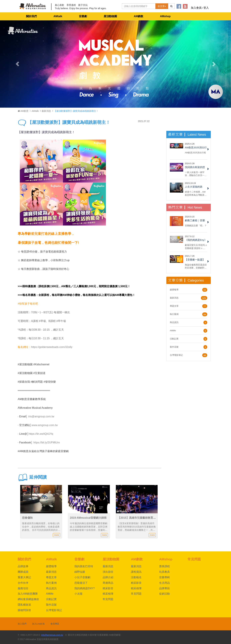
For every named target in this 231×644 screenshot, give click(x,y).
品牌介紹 (108, 577)
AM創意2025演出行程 (195, 153)
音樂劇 (83, 16)
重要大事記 (24, 577)
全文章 (162, 6)
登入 (206, 8)
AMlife (173, 331)
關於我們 (31, 16)
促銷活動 (164, 594)
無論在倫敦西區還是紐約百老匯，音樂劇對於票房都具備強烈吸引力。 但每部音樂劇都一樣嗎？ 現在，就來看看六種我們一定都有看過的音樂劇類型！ (196, 266)
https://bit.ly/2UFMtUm (47, 442)
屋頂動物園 (110, 16)
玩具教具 (164, 572)
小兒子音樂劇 (82, 577)
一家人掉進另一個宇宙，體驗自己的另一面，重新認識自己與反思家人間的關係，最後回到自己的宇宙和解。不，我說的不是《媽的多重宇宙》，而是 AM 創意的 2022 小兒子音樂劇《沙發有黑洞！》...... (196, 174)
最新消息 (46, 111)
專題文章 (174, 306)
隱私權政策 (24, 605)
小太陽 (78, 594)
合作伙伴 (23, 583)
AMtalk (58, 16)
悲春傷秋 (27, 518)
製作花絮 (174, 347)
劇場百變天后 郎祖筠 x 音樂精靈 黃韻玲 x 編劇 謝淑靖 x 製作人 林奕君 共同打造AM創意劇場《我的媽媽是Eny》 (196, 247)
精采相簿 (108, 594)
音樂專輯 (164, 577)
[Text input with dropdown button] (139, 6)
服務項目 (23, 588)
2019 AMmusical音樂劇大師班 (88, 518)
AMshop (165, 16)
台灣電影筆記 (176, 355)
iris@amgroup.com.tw (41, 416)
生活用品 (164, 583)
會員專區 (55, 624)
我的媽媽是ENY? (85, 588)
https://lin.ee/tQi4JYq (41, 434)
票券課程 (164, 566)
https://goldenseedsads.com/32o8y (52, 347)
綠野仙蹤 (80, 572)
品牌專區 (164, 588)
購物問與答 (24, 610)
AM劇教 (138, 16)
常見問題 (108, 599)
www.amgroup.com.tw (45, 425)
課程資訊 (136, 572)
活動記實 (174, 339)
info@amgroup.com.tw (52, 635)
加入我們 (22, 624)
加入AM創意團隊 (28, 594)
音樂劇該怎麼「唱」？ (196, 226)
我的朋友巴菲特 (84, 566)
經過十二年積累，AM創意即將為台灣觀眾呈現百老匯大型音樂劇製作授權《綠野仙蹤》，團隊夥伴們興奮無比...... (196, 193)
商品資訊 (174, 322)
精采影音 (108, 588)
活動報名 (136, 577)
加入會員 (196, 8)
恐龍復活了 (81, 583)
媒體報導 (174, 290)
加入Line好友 (39, 624)
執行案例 (174, 314)
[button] (17, 64)
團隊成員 (23, 572)
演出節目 (108, 572)
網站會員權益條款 (28, 599)
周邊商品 (108, 583)
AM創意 (23, 111)
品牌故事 (23, 566)
